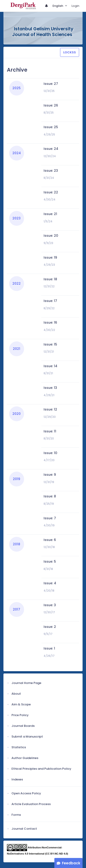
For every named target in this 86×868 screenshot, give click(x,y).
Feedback (71, 863)
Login (75, 6)
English (58, 6)
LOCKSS (70, 52)
